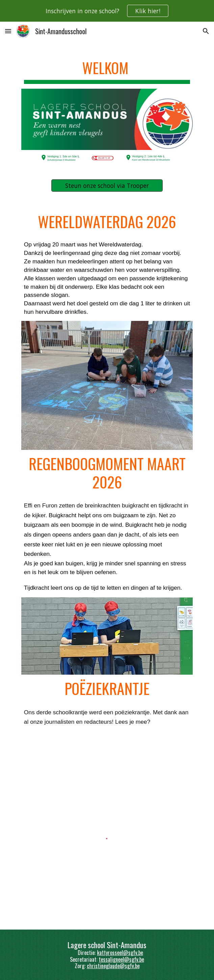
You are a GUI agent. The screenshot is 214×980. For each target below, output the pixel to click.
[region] (107, 11)
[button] (8, 31)
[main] (107, 69)
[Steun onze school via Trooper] (107, 186)
